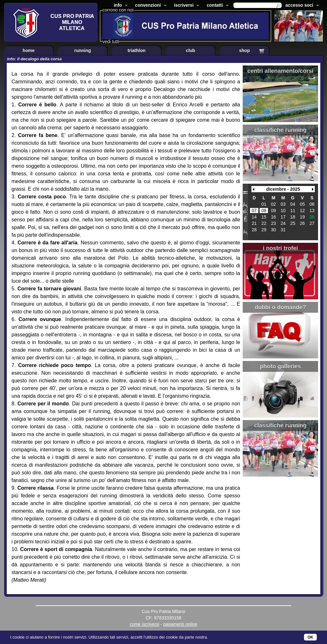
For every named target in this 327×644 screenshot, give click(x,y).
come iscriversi (144, 624)
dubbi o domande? (281, 307)
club (190, 50)
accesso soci (301, 6)
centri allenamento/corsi (280, 71)
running (82, 50)
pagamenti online (180, 624)
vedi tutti (111, 42)
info (119, 6)
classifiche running (280, 130)
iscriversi (186, 6)
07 (254, 211)
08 (264, 211)
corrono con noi (118, 10)
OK (310, 637)
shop (244, 50)
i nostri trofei (280, 248)
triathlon (137, 50)
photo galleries (280, 366)
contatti (216, 6)
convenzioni (150, 6)
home (29, 50)
